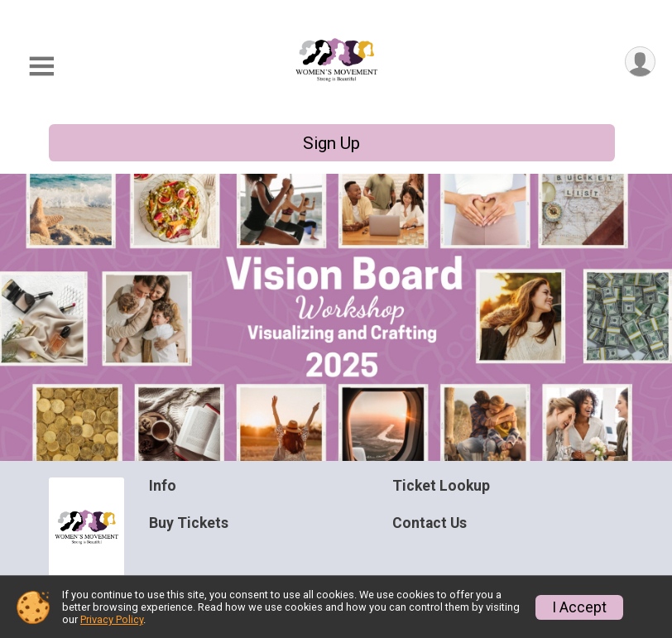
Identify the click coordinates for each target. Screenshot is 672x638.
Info (163, 486)
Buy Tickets (189, 523)
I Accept (579, 607)
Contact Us (430, 523)
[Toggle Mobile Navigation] (41, 67)
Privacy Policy (112, 619)
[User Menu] (640, 62)
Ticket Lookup (441, 486)
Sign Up (331, 143)
